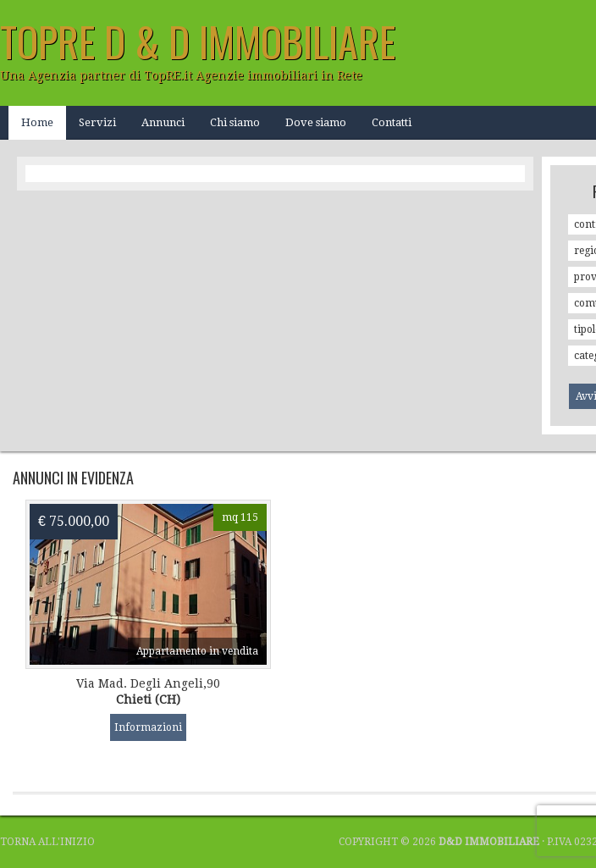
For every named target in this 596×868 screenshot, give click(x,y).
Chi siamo (235, 122)
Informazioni (148, 727)
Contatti (392, 122)
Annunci (163, 122)
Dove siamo (316, 122)
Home (37, 122)
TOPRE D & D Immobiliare (198, 41)
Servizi (97, 122)
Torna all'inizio (47, 842)
